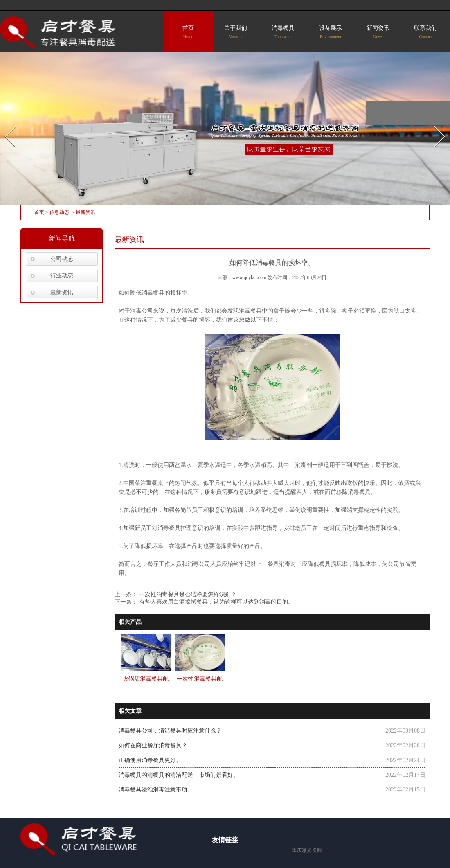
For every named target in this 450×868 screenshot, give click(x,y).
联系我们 (425, 32)
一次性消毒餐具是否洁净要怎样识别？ (187, 594)
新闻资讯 (378, 32)
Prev (5, 124)
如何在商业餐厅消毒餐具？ (153, 745)
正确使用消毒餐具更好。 (150, 760)
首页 (188, 32)
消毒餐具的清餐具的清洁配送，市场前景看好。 (179, 775)
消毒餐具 (283, 32)
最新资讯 (62, 292)
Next (435, 124)
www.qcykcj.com (250, 277)
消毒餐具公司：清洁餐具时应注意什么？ (170, 731)
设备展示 (331, 32)
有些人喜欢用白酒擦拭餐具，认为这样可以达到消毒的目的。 (216, 602)
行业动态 (62, 276)
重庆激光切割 (307, 850)
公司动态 (62, 259)
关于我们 (236, 32)
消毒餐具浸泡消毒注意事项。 (156, 790)
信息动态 (59, 212)
